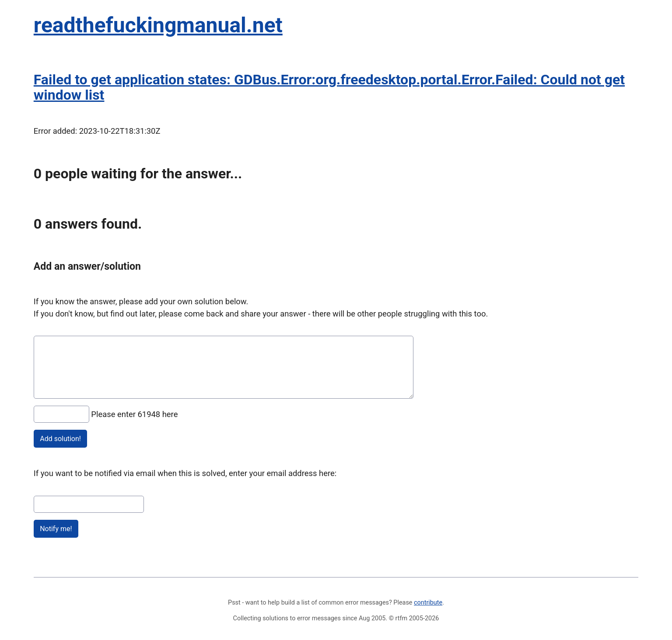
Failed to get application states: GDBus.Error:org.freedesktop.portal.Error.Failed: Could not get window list (329, 87)
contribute (428, 603)
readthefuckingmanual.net (158, 25)
